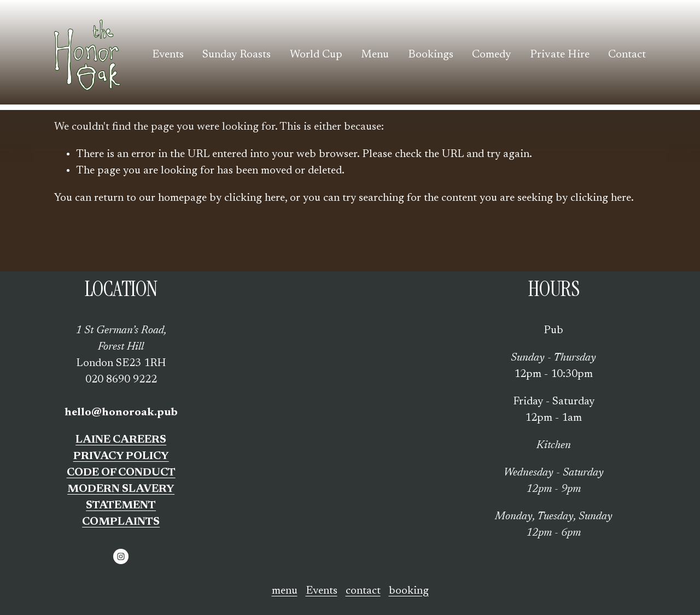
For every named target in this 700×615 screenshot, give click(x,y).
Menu (375, 55)
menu (285, 591)
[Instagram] (121, 556)
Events (168, 55)
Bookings (431, 55)
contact (363, 591)
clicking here (255, 198)
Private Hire (560, 55)
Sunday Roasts (237, 55)
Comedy (491, 55)
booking (409, 591)
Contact (627, 55)
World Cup (316, 55)
